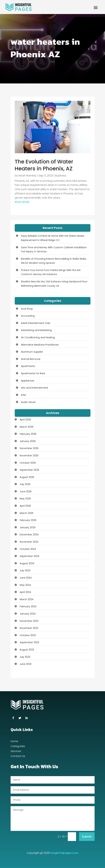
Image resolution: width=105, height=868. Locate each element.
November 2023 (29, 628)
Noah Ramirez (28, 176)
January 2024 (28, 614)
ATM (23, 395)
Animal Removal (31, 359)
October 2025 (28, 463)
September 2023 (29, 642)
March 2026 (27, 427)
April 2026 (25, 420)
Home (14, 742)
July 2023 (25, 657)
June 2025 (26, 491)
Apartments (28, 366)
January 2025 (28, 527)
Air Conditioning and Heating (38, 337)
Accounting (28, 316)
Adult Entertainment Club (36, 323)
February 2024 (28, 606)
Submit (87, 837)
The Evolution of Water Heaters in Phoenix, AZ (44, 165)
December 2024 (29, 535)
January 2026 (28, 441)
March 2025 (27, 513)
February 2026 (28, 434)
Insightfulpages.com (64, 853)
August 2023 (27, 650)
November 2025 (29, 456)
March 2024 (27, 599)
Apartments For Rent (33, 373)
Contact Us (18, 757)
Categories (18, 747)
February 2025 (28, 520)
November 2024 (29, 542)
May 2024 (25, 585)
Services (16, 752)
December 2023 (29, 621)
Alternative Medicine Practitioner (40, 345)
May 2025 (25, 499)
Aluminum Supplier (32, 352)
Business (61, 176)
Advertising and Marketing (36, 330)
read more (22, 202)
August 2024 (27, 563)
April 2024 (25, 592)
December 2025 (29, 448)
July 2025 (25, 484)
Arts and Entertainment (35, 388)
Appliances (28, 381)
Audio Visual (28, 402)
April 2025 (25, 506)
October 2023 (28, 635)
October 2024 (28, 549)
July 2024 (25, 570)
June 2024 (26, 578)
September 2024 (29, 556)
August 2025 (27, 477)
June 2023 (26, 664)
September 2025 (29, 470)
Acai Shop (27, 309)
